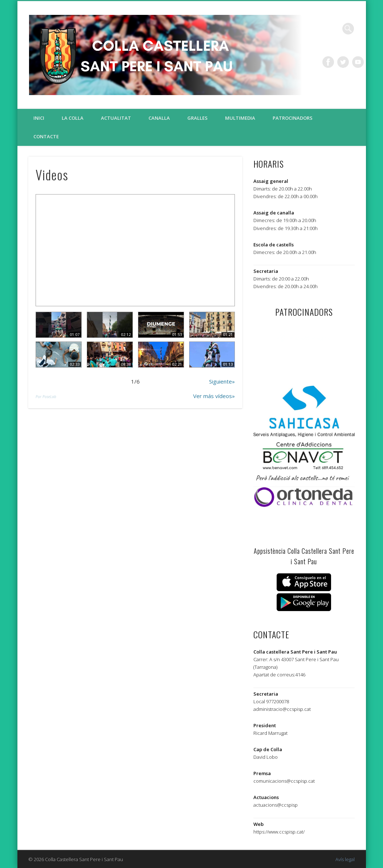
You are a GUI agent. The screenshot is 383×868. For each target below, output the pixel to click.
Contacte (46, 136)
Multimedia (240, 118)
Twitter (343, 62)
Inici (39, 118)
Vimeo (358, 62)
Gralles (197, 118)
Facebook (328, 62)
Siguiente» (222, 381)
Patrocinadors (293, 118)
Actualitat (116, 118)
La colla (73, 118)
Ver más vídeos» (214, 396)
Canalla (159, 118)
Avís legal (345, 859)
